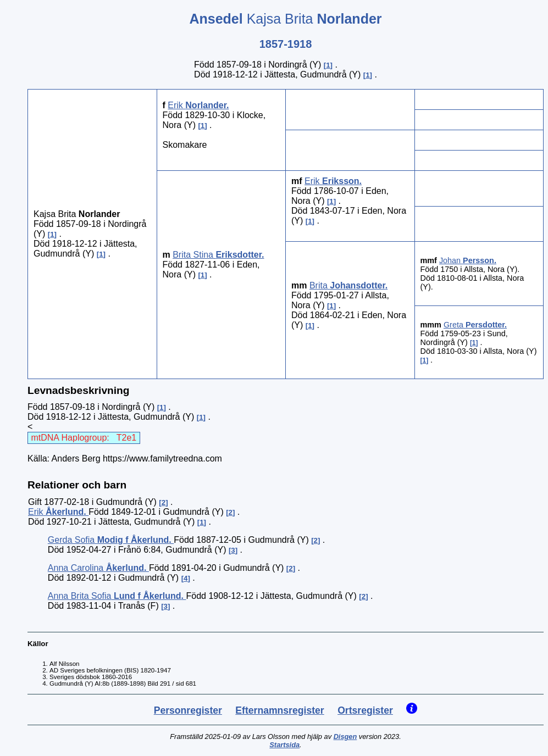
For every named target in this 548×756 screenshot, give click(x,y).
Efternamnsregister (279, 710)
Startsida (284, 745)
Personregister (188, 710)
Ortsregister (365, 710)
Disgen (345, 736)
